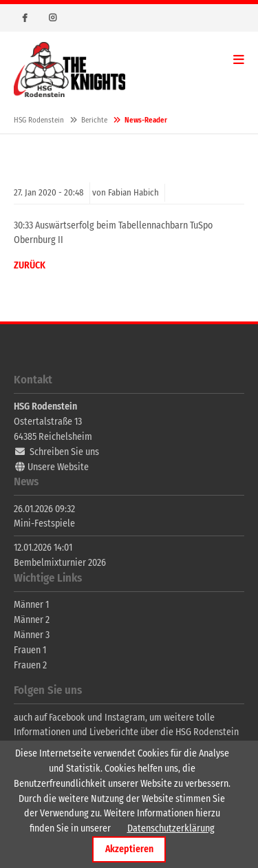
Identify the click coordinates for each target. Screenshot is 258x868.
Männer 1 (31, 605)
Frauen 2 (30, 665)
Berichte (94, 120)
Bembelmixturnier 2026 (60, 563)
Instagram (52, 18)
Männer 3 (32, 635)
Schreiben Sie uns (64, 452)
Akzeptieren (129, 849)
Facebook (25, 18)
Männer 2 (32, 620)
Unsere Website (58, 467)
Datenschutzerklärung (171, 828)
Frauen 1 (30, 650)
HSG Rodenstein (69, 70)
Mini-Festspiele (44, 523)
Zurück (30, 265)
